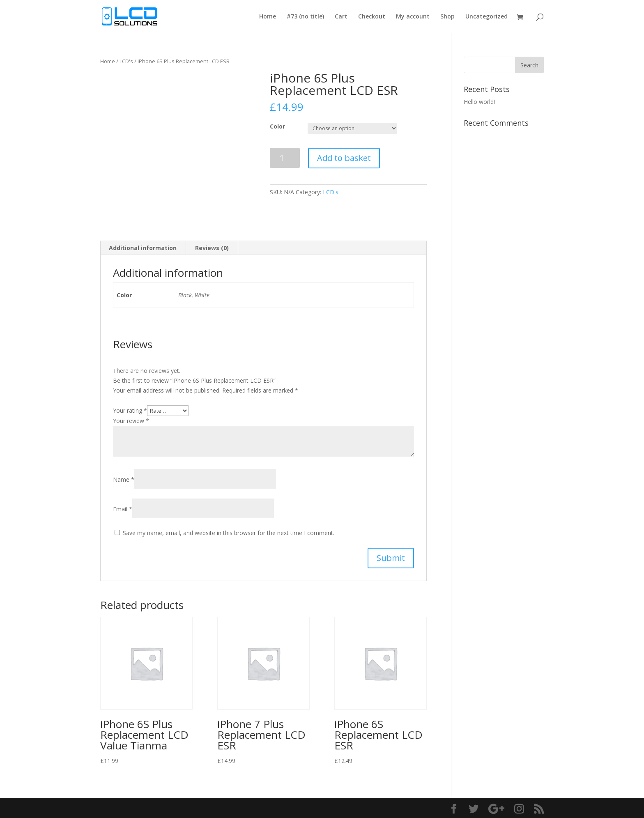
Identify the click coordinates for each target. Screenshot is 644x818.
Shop (447, 17)
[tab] (143, 248)
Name (124, 479)
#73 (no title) (305, 17)
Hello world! (479, 102)
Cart (341, 17)
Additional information (143, 248)
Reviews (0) (212, 248)
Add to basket (344, 158)
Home (268, 17)
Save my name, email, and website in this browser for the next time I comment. (229, 533)
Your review (131, 421)
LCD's (126, 61)
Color (277, 126)
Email (123, 509)
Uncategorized (486, 17)
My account (413, 17)
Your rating (130, 410)
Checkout (372, 17)
